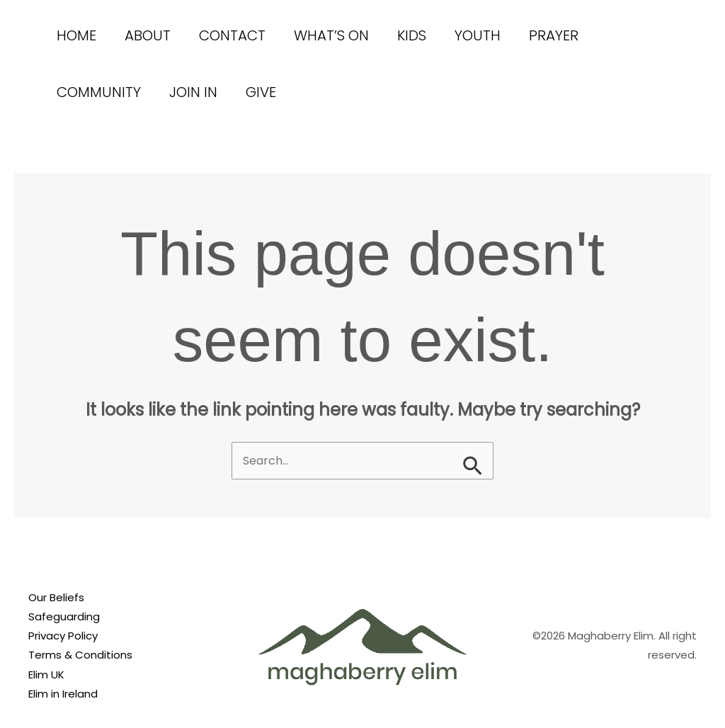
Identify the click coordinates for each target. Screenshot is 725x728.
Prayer (554, 35)
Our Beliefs (56, 597)
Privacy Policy (63, 636)
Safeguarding (64, 616)
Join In (193, 92)
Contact (232, 35)
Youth (478, 35)
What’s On (331, 35)
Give (261, 92)
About (148, 35)
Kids (412, 35)
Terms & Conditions (80, 655)
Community (99, 92)
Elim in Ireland (63, 694)
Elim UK (46, 675)
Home (76, 35)
